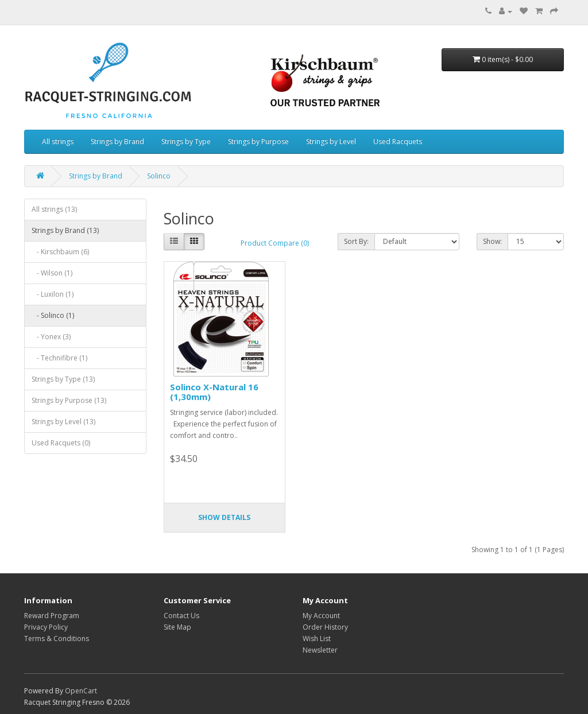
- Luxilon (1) (53, 294)
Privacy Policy (46, 627)
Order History (325, 627)
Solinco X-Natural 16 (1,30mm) (214, 392)
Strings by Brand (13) (65, 230)
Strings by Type (186, 141)
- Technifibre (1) (59, 358)
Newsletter (320, 650)
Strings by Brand (117, 141)
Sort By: (356, 241)
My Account (321, 616)
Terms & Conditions (57, 639)
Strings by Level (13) (63, 422)
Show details (224, 517)
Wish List (317, 639)
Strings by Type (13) (63, 379)
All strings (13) (54, 209)
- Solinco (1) (53, 315)
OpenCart (81, 691)
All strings (58, 141)
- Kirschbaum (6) (60, 252)
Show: (492, 241)
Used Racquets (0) (61, 443)
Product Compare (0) (275, 243)
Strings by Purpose (258, 141)
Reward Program (52, 616)
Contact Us (181, 616)
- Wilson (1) (52, 273)
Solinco (159, 176)
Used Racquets (398, 141)
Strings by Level (331, 141)
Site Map (177, 627)
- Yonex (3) (51, 337)
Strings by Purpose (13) (69, 400)
